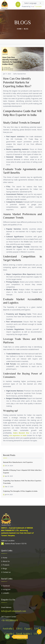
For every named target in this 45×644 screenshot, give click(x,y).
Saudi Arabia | (24, 634)
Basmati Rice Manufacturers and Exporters (18, 462)
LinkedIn (6, 593)
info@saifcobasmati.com (14, 611)
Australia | (8, 628)
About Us (6, 561)
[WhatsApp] (7, 637)
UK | (36, 634)
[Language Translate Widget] (33, 3)
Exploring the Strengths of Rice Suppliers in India (20, 491)
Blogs (5, 569)
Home (19, 29)
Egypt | (28, 628)
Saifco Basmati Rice (20, 74)
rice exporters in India (18, 435)
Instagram (7, 589)
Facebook (6, 586)
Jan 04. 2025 (8, 494)
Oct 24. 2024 (8, 466)
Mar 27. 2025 (8, 487)
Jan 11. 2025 (7, 74)
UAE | (38, 628)
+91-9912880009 (9, 620)
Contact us (7, 572)
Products (6, 565)
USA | (19, 628)
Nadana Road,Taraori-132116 (16, 544)
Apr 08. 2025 (8, 476)
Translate (36, 6)
